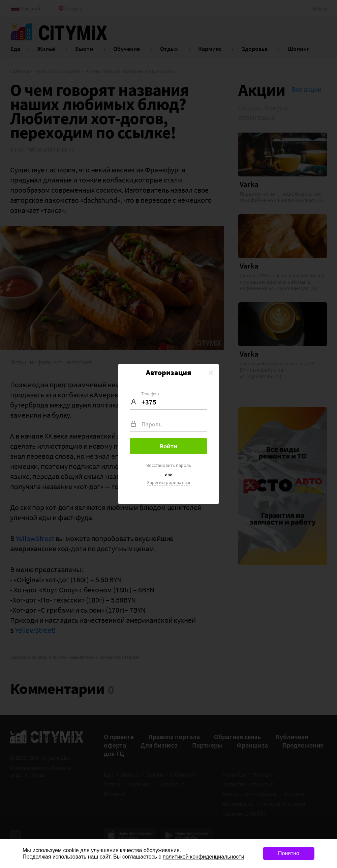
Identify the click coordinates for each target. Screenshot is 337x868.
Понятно (289, 853)
